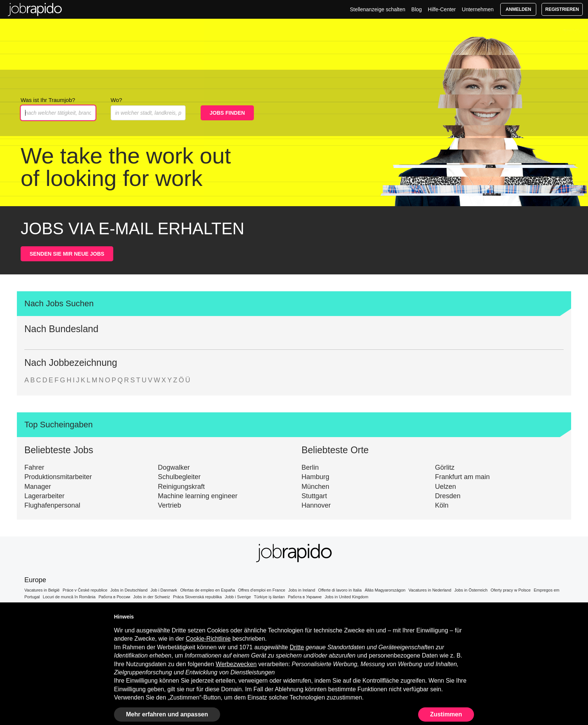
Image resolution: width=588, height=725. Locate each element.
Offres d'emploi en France (262, 590)
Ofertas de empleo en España (207, 590)
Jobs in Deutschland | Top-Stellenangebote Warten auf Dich (35, 9)
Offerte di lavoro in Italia (340, 590)
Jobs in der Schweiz (151, 597)
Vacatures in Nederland (430, 590)
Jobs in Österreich (471, 590)
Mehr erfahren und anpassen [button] (167, 714)
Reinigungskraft (181, 487)
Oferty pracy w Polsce (511, 590)
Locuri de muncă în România (69, 597)
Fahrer (34, 467)
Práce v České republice (85, 590)
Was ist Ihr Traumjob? (48, 100)
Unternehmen (478, 9)
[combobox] (148, 113)
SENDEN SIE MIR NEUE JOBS (67, 254)
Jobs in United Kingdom (346, 597)
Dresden (448, 496)
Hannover (316, 505)
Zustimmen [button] (446, 714)
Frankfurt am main (462, 477)
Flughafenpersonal (52, 505)
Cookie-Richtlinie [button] (208, 639)
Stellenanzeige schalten (378, 9)
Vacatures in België (42, 590)
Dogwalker (174, 467)
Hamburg (315, 477)
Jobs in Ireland (302, 590)
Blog (417, 9)
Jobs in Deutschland (129, 590)
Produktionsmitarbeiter (58, 477)
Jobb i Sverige (238, 597)
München (315, 487)
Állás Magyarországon (385, 590)
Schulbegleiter (179, 477)
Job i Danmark (164, 590)
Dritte (297, 647)
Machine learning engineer (198, 496)
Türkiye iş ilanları (269, 597)
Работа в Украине (305, 597)
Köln (442, 505)
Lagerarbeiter (44, 496)
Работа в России (115, 597)
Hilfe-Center (442, 9)
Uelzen (445, 487)
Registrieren (562, 9)
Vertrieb (169, 505)
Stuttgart (314, 496)
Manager (38, 487)
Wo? (116, 100)
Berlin (310, 467)
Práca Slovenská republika (197, 597)
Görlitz (445, 467)
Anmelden (518, 9)
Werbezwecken (236, 664)
